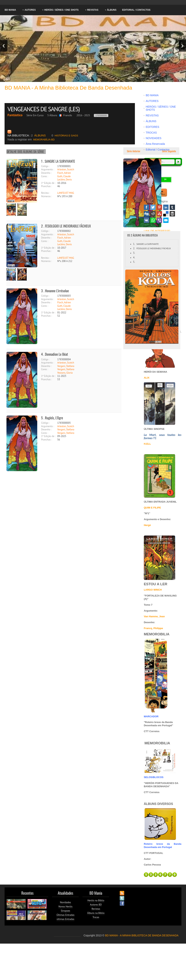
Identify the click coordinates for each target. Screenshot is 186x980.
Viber (159, 220)
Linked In (166, 207)
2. (134, 248)
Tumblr (172, 207)
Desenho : (46, 173)
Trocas (96, 917)
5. (134, 262)
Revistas (96, 909)
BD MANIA (10, 10)
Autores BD (96, 905)
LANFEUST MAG (66, 193)
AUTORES (30, 10)
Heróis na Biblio (96, 900)
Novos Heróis (65, 907)
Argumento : (47, 169)
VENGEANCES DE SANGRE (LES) (44, 109)
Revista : (45, 193)
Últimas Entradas (65, 915)
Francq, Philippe (153, 628)
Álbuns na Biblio (96, 913)
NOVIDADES (154, 138)
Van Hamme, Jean (154, 616)
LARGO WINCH (153, 590)
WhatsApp (153, 220)
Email (166, 220)
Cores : (45, 176)
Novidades (66, 902)
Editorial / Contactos (136, 10)
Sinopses (65, 911)
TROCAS (151, 133)
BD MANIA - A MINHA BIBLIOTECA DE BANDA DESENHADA (142, 935)
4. (134, 257)
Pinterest (159, 207)
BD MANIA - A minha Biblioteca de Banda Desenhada (68, 88)
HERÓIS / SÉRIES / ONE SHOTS (61, 10)
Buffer (172, 214)
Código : (45, 166)
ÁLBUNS (112, 10)
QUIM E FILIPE (152, 508)
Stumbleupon (159, 214)
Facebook (146, 207)
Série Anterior (133, 151)
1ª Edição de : (48, 183)
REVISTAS (93, 10)
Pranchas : (46, 186)
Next (182, 46)
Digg (146, 214)
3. (134, 253)
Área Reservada (155, 144)
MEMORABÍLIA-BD (31, 140)
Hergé (147, 525)
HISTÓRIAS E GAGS (65, 136)
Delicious (166, 214)
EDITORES (152, 127)
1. (134, 244)
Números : (46, 196)
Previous (4, 46)
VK (146, 220)
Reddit (153, 214)
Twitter (153, 207)
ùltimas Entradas (65, 919)
